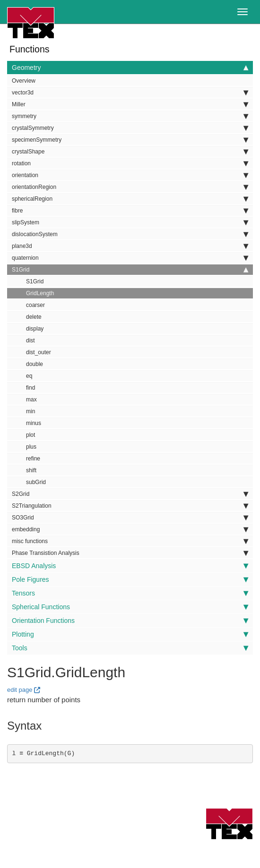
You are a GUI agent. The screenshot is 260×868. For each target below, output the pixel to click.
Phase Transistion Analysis (130, 553)
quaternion (130, 258)
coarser (35, 305)
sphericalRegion (130, 199)
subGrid (36, 482)
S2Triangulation (130, 506)
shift (31, 470)
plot (30, 435)
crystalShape (130, 152)
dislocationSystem (130, 234)
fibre (130, 211)
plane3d (130, 246)
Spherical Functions (130, 607)
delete (34, 317)
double (35, 364)
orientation (130, 175)
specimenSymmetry (130, 140)
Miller (130, 104)
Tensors (130, 593)
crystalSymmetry (130, 128)
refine (33, 459)
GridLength (40, 293)
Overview (24, 81)
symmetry (130, 116)
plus (31, 447)
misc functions (130, 541)
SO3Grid (130, 518)
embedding (130, 529)
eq (29, 376)
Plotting (130, 634)
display (35, 329)
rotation (130, 163)
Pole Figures (130, 579)
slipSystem (130, 222)
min (30, 411)
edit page (20, 690)
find (30, 388)
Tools (130, 648)
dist (30, 340)
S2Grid (130, 494)
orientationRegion (130, 187)
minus (34, 423)
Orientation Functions (130, 621)
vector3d (130, 93)
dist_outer (39, 352)
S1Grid (130, 270)
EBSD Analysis (130, 566)
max (31, 400)
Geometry (130, 68)
